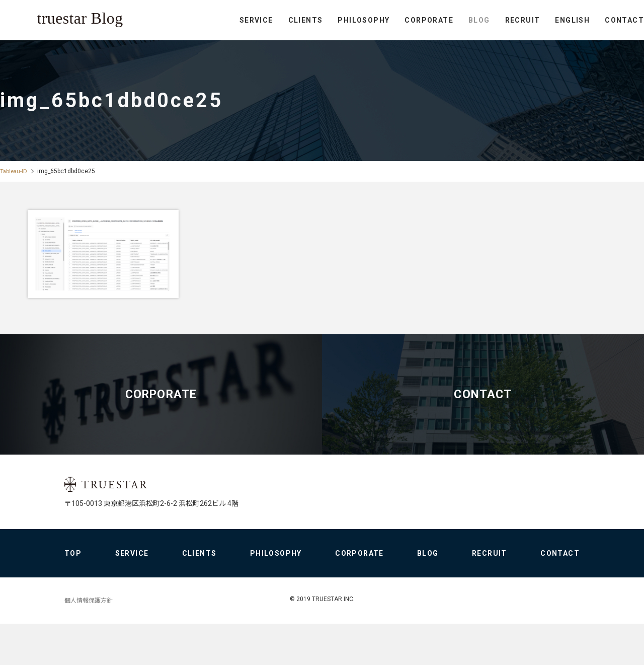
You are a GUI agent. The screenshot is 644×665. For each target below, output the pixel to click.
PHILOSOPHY (322, 20)
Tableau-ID (14, 171)
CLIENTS (264, 20)
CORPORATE (388, 20)
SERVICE (215, 20)
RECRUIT (481, 20)
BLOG (438, 20)
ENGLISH (531, 20)
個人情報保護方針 (89, 642)
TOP (73, 595)
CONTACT (604, 20)
